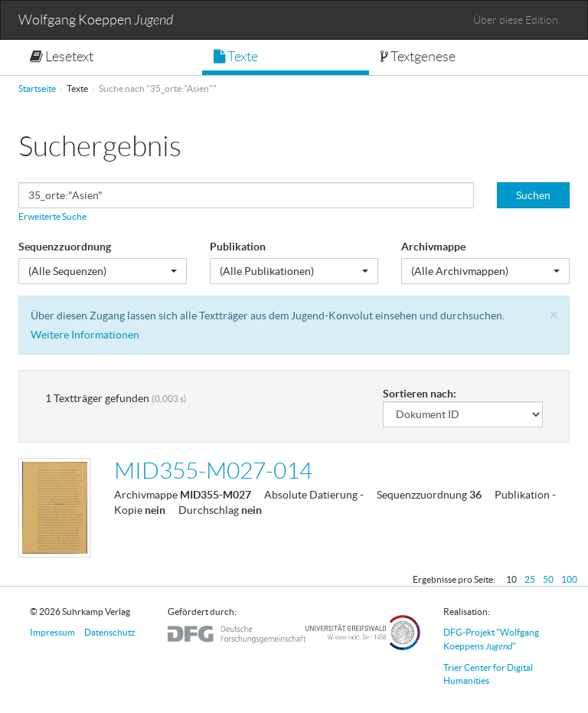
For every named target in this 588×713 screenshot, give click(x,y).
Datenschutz (110, 632)
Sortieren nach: (420, 394)
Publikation (238, 247)
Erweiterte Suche (52, 216)
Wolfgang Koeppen (96, 20)
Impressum (52, 632)
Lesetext (62, 57)
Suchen (533, 195)
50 (548, 579)
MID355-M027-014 (213, 471)
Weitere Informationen (85, 335)
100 (569, 579)
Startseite (37, 88)
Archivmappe (433, 247)
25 (530, 579)
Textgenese (418, 57)
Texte (236, 57)
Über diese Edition (516, 20)
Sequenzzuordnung (65, 247)
